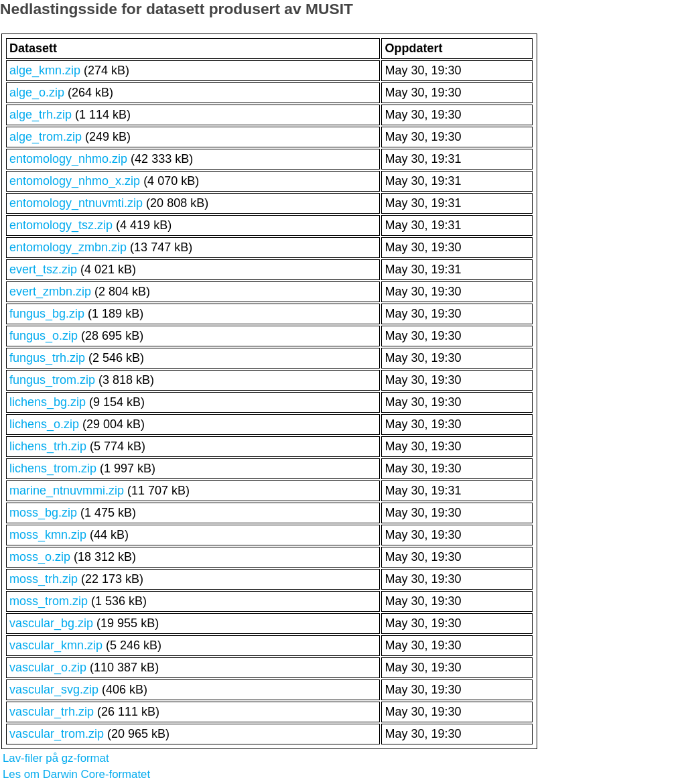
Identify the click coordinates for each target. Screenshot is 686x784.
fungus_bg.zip (47, 314)
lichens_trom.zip (53, 468)
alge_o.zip (37, 92)
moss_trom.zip (49, 601)
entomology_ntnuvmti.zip (76, 203)
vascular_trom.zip (57, 734)
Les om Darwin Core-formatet (76, 774)
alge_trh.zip (41, 115)
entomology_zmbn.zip (68, 247)
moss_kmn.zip (48, 535)
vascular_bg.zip (51, 623)
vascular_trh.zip (52, 712)
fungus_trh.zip (47, 358)
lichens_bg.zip (48, 402)
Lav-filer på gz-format (56, 758)
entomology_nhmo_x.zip (75, 181)
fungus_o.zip (44, 336)
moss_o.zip (40, 557)
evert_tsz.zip (43, 269)
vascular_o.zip (48, 667)
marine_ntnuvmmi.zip (67, 491)
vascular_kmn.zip (56, 645)
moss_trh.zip (44, 579)
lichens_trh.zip (48, 446)
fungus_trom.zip (52, 380)
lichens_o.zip (44, 424)
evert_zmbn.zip (50, 291)
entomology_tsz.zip (61, 225)
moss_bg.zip (43, 513)
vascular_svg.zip (54, 690)
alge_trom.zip (46, 137)
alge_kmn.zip (45, 70)
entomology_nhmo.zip (68, 159)
